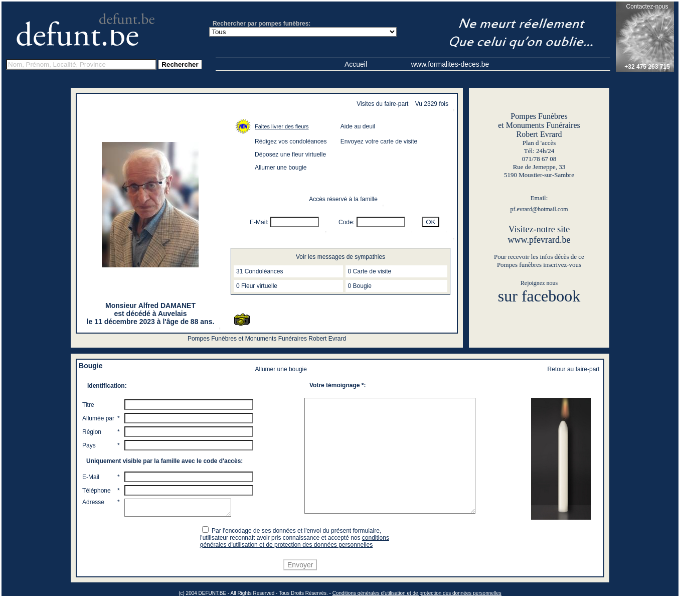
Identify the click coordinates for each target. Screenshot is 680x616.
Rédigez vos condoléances (291, 141)
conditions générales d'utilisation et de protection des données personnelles (296, 560)
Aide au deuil (358, 126)
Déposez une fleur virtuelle (290, 155)
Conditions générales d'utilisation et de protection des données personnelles (417, 612)
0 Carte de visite (370, 271)
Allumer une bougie (281, 168)
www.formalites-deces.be (450, 64)
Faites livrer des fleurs (282, 126)
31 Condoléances (260, 271)
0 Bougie (360, 286)
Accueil (356, 64)
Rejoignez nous (539, 283)
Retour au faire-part (574, 369)
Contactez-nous (647, 7)
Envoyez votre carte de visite (379, 141)
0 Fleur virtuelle (257, 286)
